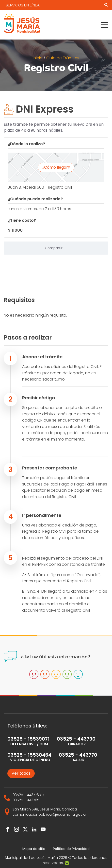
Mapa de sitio (34, 849)
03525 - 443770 (78, 755)
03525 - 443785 (26, 800)
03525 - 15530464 (29, 755)
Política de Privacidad (71, 849)
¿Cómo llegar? (56, 167)
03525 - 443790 (76, 739)
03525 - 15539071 (28, 739)
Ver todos (21, 773)
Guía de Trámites (63, 58)
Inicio (38, 58)
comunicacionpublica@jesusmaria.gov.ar (50, 814)
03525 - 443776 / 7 (28, 795)
